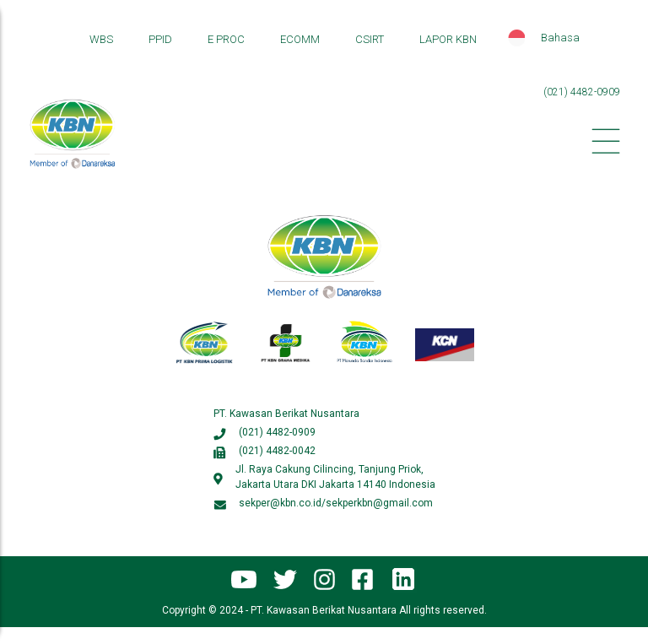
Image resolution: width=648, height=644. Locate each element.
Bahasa (560, 38)
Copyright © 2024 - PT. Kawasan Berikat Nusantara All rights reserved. (324, 610)
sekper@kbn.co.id (280, 503)
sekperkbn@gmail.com (379, 503)
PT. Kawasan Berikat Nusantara (286, 414)
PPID (160, 39)
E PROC (226, 39)
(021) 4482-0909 (582, 92)
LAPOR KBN (448, 39)
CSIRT (370, 39)
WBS (101, 39)
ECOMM (300, 39)
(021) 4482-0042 (277, 451)
